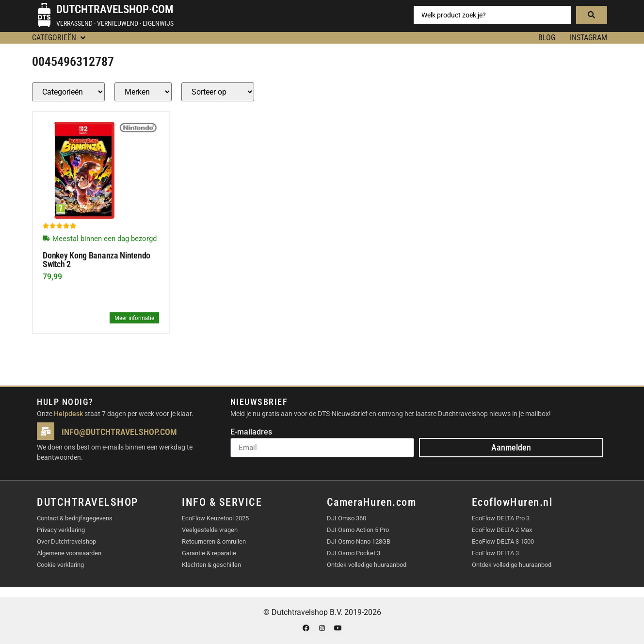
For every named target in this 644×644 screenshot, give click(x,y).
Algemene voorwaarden (69, 553)
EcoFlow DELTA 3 (495, 553)
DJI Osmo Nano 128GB (359, 541)
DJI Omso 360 (346, 518)
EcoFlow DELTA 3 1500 (503, 541)
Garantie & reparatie (209, 553)
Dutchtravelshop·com (115, 9)
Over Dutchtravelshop (66, 541)
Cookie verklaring (60, 565)
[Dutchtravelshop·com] (44, 15)
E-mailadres (251, 432)
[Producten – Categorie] (68, 92)
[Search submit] (592, 15)
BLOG (547, 38)
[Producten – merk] (143, 92)
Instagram (588, 38)
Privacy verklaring (61, 530)
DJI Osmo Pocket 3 (354, 553)
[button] (60, 38)
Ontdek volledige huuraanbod (367, 565)
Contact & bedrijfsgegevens (75, 518)
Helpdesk (68, 414)
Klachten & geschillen (211, 565)
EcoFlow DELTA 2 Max (502, 530)
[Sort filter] (218, 92)
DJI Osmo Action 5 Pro (358, 530)
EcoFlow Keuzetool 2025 (215, 518)
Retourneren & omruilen (214, 541)
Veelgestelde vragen (210, 530)
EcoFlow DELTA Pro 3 (501, 518)
